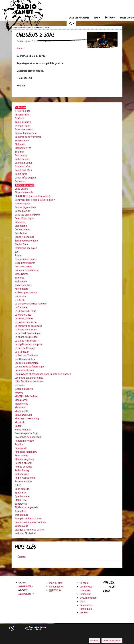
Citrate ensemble (24, 192)
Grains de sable (23, 267)
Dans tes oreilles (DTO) (27, 215)
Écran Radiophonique (26, 241)
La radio (84, 583)
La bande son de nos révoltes (31, 304)
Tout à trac (20, 511)
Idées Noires (21, 274)
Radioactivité (22, 474)
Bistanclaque (22, 141)
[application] (67, 635)
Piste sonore (21, 456)
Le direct (94, 640)
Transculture (21, 515)
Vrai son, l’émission (25, 533)
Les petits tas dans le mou (29, 378)
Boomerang (21, 155)
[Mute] (15, 635)
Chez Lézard (21, 189)
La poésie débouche (26, 322)
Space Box (20, 493)
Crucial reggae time (25, 207)
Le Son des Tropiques (26, 356)
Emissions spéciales (26, 248)
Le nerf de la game (25, 348)
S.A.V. (18, 485)
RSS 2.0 (55, 590)
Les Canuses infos (25, 359)
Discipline (20, 222)
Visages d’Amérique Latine (29, 530)
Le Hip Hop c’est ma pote (28, 344)
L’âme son (20, 296)
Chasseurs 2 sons (24, 185)
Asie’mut (19, 118)
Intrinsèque (21, 281)
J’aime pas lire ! (23, 285)
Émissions (109, 18)
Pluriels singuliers (24, 459)
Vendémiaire (21, 526)
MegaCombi (21, 400)
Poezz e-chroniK (23, 463)
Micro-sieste (21, 411)
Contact (84, 613)
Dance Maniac (22, 211)
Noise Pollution (23, 430)
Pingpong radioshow (26, 452)
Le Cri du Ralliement (26, 341)
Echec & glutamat (24, 237)
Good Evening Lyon (25, 263)
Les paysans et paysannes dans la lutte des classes (43, 374)
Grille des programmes (79, 18)
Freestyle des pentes (26, 259)
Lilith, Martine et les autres (29, 381)
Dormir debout (22, 230)
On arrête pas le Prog (26, 433)
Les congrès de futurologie (29, 367)
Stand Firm (21, 500)
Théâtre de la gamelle (26, 507)
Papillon (19, 444)
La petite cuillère (24, 318)
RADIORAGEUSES (25, 594)
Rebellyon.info (25, 587)
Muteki (18, 426)
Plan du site (56, 583)
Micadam (20, 407)
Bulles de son (22, 159)
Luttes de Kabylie (24, 389)
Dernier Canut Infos (112, 640)
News (96, 18)
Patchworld (21, 448)
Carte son (20, 181)
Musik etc (20, 422)
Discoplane (21, 226)
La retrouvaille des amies (28, 326)
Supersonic (21, 504)
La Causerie (21, 307)
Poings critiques (23, 467)
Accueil (16, 27)
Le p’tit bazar (22, 352)
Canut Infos (21, 174)
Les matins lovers (24, 370)
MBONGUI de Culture (26, 396)
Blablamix (20, 144)
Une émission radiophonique (30, 522)
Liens (83, 601)
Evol (17, 252)
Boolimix (19, 152)
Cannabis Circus (24, 163)
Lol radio (19, 385)
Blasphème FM (23, 148)
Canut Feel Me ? (23, 170)
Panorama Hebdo (24, 441)
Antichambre (22, 115)
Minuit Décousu (23, 415)
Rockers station (23, 481)
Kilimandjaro (21, 289)
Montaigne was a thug (27, 418)
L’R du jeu (20, 300)
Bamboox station (24, 129)
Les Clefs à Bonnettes (27, 363)
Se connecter (56, 587)
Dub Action (21, 233)
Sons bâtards (22, 489)
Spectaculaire (22, 496)
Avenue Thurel (22, 126)
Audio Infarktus (23, 122)
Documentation (88, 598)
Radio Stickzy (22, 470)
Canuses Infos (22, 167)
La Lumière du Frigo (25, 311)
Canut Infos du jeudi (26, 178)
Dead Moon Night (24, 218)
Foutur (18, 255)
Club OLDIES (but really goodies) (32, 196)
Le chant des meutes (26, 337)
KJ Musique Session (26, 293)
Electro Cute (21, 244)
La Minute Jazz (23, 315)
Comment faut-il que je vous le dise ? (35, 200)
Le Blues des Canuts (26, 330)
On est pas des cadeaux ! (28, 437)
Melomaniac (21, 404)
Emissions (26, 27)
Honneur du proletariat (27, 270)
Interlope (19, 278)
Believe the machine (26, 133)
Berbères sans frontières (28, 137)
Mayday (19, 393)
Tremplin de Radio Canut (28, 519)
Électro (20, 49)
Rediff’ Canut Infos (25, 478)
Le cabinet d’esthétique (27, 333)
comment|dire (22, 204)
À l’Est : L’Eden (23, 111)
